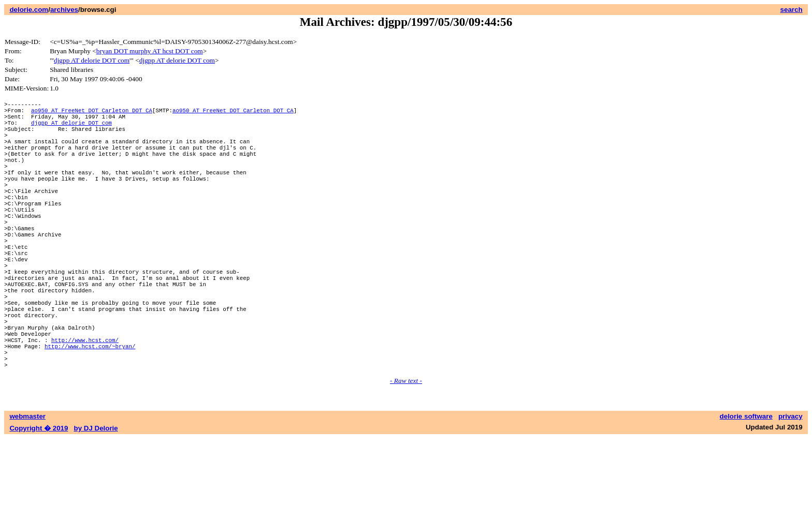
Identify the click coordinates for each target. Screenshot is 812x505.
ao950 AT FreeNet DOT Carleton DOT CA (92, 113)
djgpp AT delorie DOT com (92, 60)
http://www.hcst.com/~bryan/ (90, 408)
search (792, 10)
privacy (791, 483)
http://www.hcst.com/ (85, 400)
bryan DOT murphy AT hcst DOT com (150, 51)
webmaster (27, 483)
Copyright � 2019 (39, 495)
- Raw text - (406, 447)
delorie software (746, 483)
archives (64, 10)
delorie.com (29, 10)
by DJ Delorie (96, 495)
